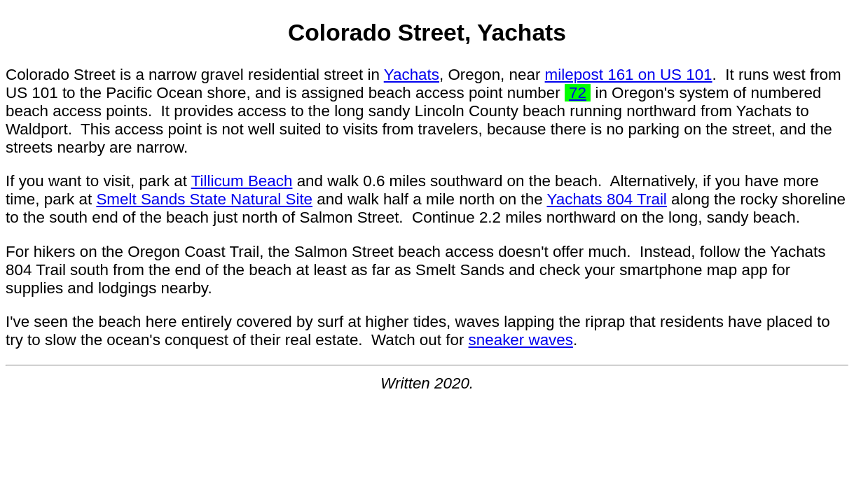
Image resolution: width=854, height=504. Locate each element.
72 (578, 93)
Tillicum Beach (242, 181)
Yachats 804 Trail (606, 199)
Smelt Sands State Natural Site (204, 199)
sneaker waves (521, 340)
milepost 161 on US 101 (629, 75)
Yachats (412, 75)
